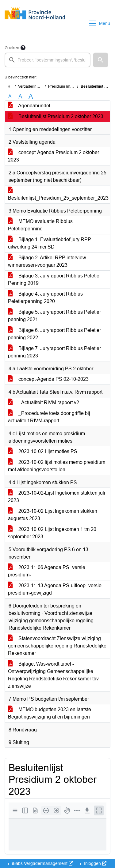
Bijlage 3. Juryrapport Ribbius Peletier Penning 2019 (54, 279)
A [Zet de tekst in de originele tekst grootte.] (10, 96)
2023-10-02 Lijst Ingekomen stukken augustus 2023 (53, 515)
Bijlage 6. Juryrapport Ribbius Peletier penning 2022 (54, 334)
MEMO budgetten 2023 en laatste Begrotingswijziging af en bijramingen (50, 713)
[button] (101, 60)
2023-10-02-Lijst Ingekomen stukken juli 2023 (57, 497)
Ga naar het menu (2, 4)
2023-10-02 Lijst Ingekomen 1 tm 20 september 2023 (52, 533)
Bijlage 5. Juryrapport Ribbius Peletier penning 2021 (54, 316)
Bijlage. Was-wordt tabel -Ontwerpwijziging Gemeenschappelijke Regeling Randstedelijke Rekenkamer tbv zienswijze (53, 675)
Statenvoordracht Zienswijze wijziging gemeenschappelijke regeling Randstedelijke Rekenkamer (57, 646)
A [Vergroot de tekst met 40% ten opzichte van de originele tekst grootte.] (31, 97)
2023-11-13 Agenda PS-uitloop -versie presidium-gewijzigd (55, 589)
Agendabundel (29, 106)
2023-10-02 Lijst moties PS (43, 451)
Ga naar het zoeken (1, 4)
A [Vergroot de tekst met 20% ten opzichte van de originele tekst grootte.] (20, 96)
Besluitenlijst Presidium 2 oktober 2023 (56, 116)
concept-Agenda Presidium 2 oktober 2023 (54, 156)
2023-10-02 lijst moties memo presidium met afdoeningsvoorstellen (57, 466)
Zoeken (12, 48)
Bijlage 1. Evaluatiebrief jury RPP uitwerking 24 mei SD (50, 243)
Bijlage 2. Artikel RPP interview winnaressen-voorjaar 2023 (47, 261)
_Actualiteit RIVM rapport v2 (44, 402)
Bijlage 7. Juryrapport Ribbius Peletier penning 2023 (54, 352)
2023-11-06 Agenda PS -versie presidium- (47, 571)
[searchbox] (48, 60)
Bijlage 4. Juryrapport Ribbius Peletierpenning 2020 (45, 298)
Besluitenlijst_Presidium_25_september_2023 (58, 194)
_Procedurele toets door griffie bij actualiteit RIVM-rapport (49, 417)
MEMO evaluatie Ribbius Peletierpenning (40, 225)
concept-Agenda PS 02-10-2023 (48, 379)
